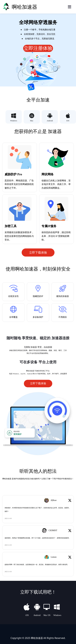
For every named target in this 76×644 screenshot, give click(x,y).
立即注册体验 (38, 48)
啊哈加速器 (37, 638)
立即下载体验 (38, 252)
